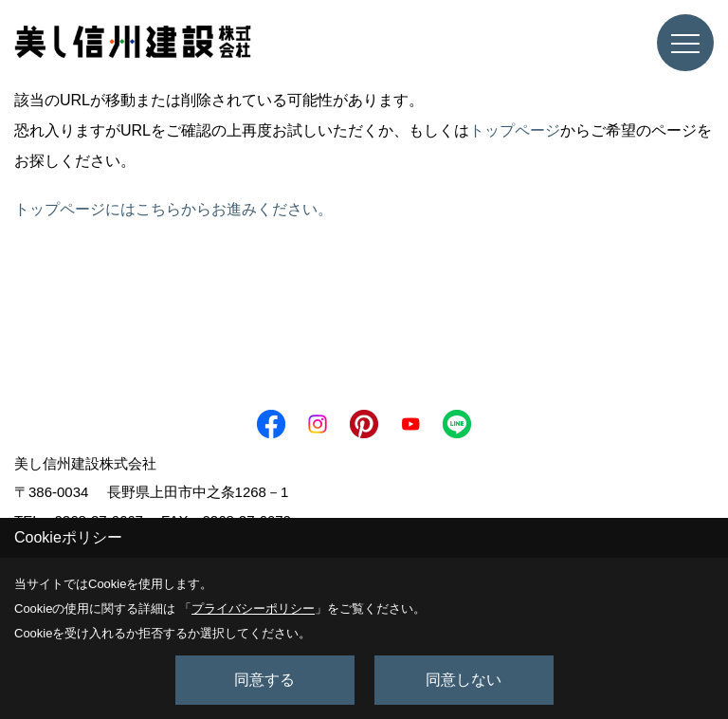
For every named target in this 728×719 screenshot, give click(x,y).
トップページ (515, 130)
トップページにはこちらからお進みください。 (173, 209)
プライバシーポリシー (253, 608)
